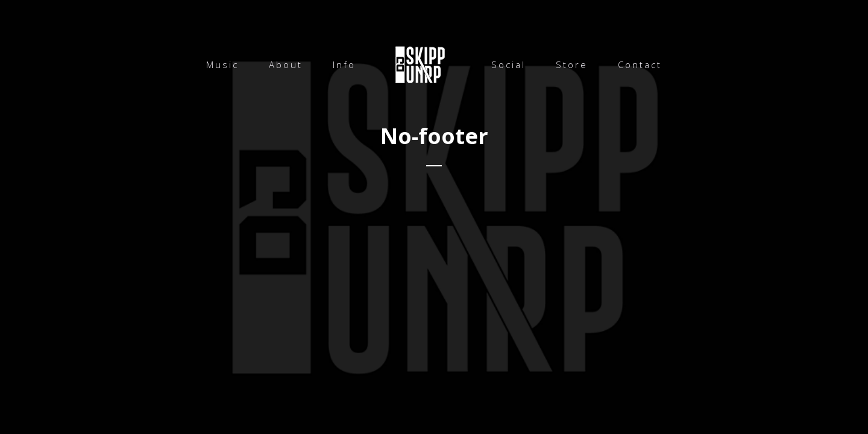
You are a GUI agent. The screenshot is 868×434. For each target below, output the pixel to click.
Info (344, 64)
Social (508, 64)
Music (222, 64)
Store (572, 64)
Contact (640, 64)
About (286, 64)
